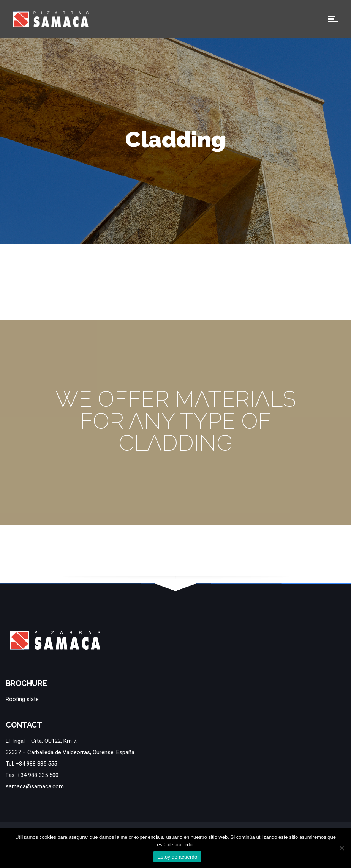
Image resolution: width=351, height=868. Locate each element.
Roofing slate (22, 699)
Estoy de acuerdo (177, 857)
